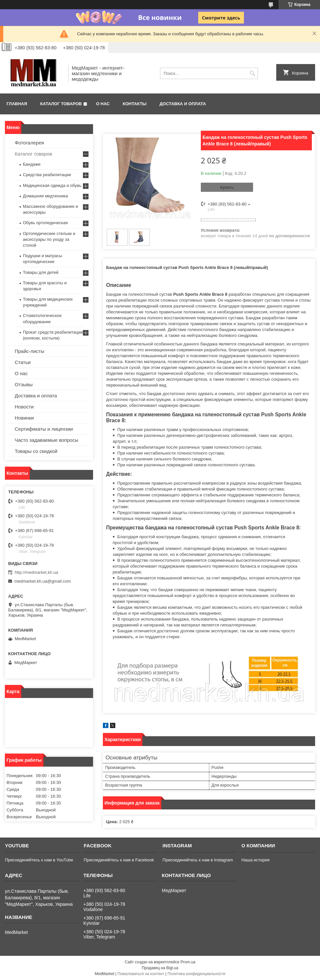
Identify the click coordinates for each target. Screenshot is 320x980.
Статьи (23, 362)
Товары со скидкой (36, 451)
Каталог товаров (61, 104)
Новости (24, 407)
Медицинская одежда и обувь (52, 185)
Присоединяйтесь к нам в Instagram (198, 860)
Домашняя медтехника (45, 196)
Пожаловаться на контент (141, 974)
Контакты (135, 104)
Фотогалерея (29, 143)
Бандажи (32, 164)
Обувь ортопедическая (45, 223)
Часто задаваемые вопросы (47, 440)
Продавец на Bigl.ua (160, 968)
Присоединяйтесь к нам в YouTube (39, 860)
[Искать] (252, 73)
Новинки (24, 418)
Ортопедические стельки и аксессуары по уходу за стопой (49, 239)
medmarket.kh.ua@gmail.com (43, 581)
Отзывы (24, 384)
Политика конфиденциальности (196, 974)
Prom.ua (188, 962)
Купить (227, 187)
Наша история (255, 860)
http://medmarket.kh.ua (36, 572)
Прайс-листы (30, 351)
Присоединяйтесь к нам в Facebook (119, 860)
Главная (17, 104)
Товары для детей (41, 272)
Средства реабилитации (47, 175)
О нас (103, 104)
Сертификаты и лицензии (44, 429)
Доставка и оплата (183, 104)
